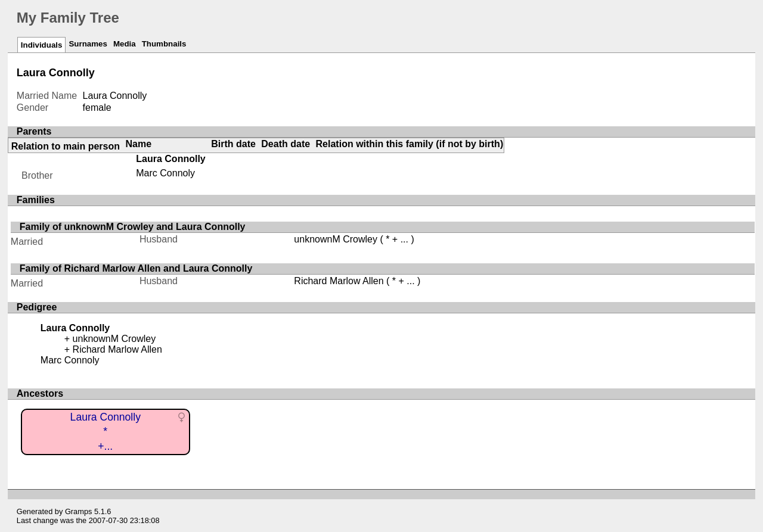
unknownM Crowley (336, 239)
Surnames (88, 44)
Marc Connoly (165, 173)
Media (125, 44)
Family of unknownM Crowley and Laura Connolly (133, 227)
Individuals (42, 45)
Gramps (79, 511)
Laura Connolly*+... (106, 432)
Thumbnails (164, 44)
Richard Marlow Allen (339, 281)
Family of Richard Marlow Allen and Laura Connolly (136, 268)
